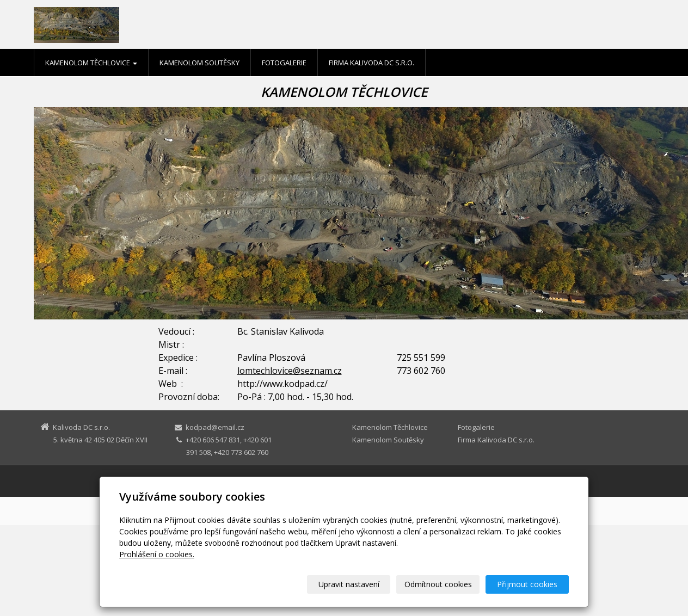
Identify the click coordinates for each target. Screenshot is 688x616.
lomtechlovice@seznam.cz (290, 371)
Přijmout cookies (527, 584)
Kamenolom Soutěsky (199, 63)
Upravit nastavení (349, 584)
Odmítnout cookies (438, 584)
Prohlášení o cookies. (157, 554)
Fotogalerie (284, 63)
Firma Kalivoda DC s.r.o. (371, 63)
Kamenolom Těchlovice (91, 63)
